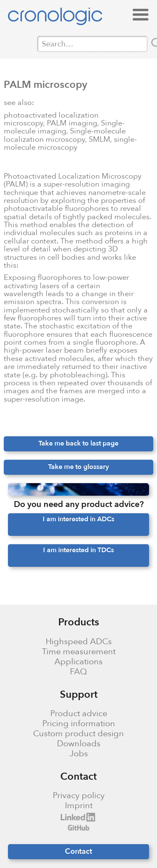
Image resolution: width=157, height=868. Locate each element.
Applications (78, 662)
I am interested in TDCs (78, 550)
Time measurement (79, 652)
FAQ (78, 672)
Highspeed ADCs (79, 642)
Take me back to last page (78, 443)
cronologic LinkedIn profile (70, 817)
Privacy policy (79, 796)
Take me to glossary (78, 467)
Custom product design (78, 734)
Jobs (79, 754)
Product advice (79, 714)
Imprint (79, 806)
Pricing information (79, 724)
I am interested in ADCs (78, 519)
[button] (141, 15)
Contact (78, 851)
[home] (63, 18)
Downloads (79, 744)
